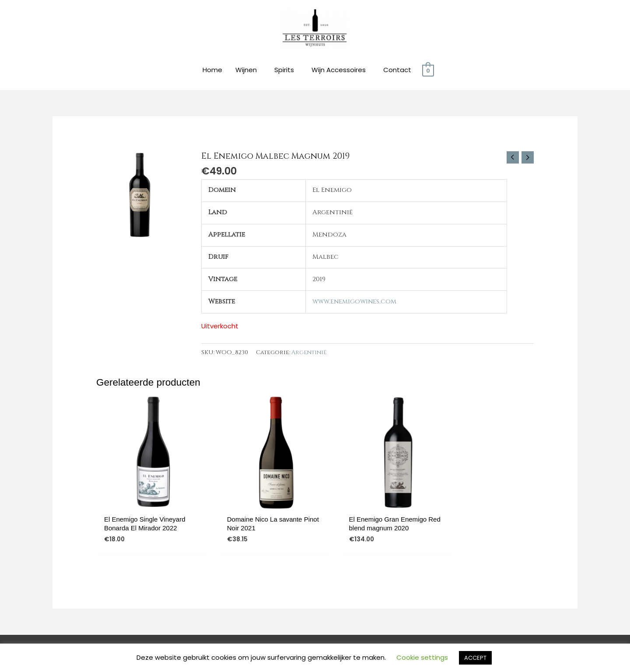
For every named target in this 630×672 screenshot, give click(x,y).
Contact (397, 71)
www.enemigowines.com (354, 302)
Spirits (284, 71)
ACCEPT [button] (475, 658)
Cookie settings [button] (422, 657)
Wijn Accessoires (339, 71)
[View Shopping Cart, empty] (428, 71)
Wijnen (246, 71)
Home (212, 71)
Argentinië (309, 353)
